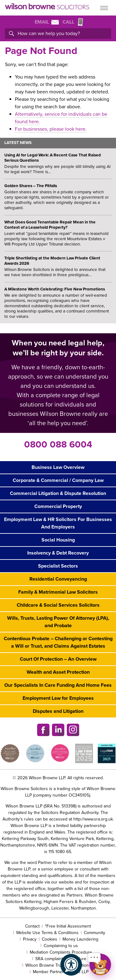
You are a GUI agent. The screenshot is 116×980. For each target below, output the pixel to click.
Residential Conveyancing (58, 579)
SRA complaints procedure (61, 959)
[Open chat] (100, 964)
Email (47, 22)
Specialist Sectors (58, 566)
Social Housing (58, 540)
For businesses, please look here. (51, 129)
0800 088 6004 (58, 445)
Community (95, 933)
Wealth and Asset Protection (58, 672)
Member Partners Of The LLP (61, 972)
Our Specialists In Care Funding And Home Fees (58, 685)
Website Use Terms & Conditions (47, 933)
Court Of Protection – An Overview (58, 659)
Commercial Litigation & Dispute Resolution (58, 493)
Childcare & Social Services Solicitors (58, 605)
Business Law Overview (58, 467)
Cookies (49, 939)
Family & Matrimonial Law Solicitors (58, 592)
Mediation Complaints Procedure (61, 952)
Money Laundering (80, 939)
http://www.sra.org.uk (93, 819)
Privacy (30, 939)
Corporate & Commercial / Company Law (58, 480)
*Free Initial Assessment (68, 926)
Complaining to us (61, 946)
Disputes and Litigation (58, 711)
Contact (32, 926)
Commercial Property (58, 506)
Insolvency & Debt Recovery (58, 553)
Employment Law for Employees (58, 698)
